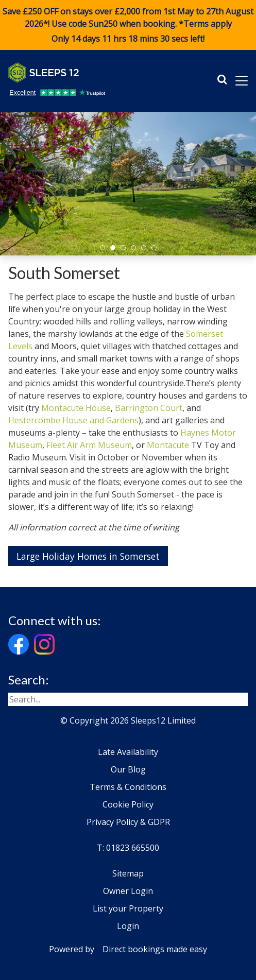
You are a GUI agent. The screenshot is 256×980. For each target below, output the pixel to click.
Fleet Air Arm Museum (89, 445)
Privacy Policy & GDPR (128, 822)
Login (128, 926)
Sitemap (128, 873)
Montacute (168, 445)
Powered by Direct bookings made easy (128, 949)
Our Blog (128, 769)
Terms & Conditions (128, 787)
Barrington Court (149, 408)
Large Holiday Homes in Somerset (88, 556)
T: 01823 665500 (128, 848)
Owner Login (128, 891)
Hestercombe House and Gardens (73, 420)
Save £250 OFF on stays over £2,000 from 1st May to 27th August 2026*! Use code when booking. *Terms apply (128, 25)
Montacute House (76, 408)
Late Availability (128, 752)
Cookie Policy (128, 804)
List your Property (128, 908)
